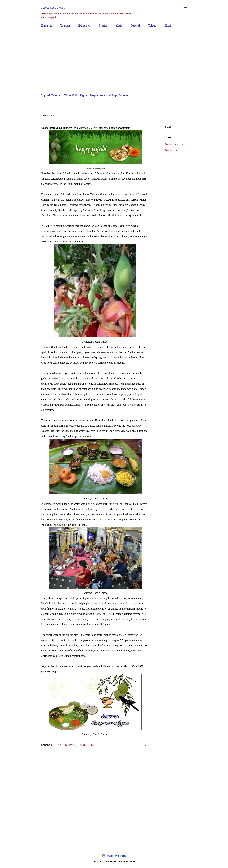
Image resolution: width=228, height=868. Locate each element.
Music (119, 26)
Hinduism (46, 26)
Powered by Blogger (114, 856)
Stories (103, 26)
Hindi (168, 26)
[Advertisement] (114, 50)
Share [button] (168, 127)
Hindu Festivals (175, 144)
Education (84, 26)
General (135, 26)
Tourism (65, 26)
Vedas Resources (53, 8)
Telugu (152, 26)
